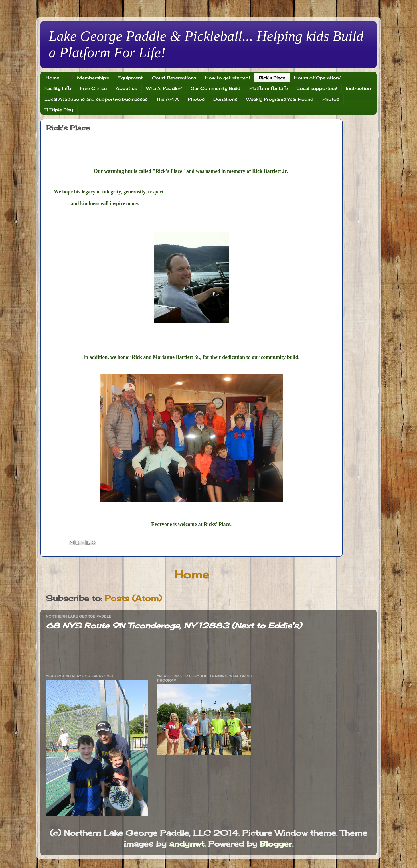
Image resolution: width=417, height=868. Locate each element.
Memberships (93, 78)
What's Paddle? (164, 88)
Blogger (276, 844)
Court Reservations (174, 78)
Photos (196, 99)
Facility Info (58, 88)
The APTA (168, 99)
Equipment (130, 78)
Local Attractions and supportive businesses (96, 99)
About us (126, 88)
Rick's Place (272, 78)
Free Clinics (93, 88)
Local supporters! (317, 88)
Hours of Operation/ (317, 78)
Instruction (358, 88)
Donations (225, 99)
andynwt (187, 844)
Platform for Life (269, 88)
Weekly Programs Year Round (280, 99)
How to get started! (227, 78)
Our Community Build (215, 88)
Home (52, 78)
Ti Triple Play (59, 110)
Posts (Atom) (133, 598)
